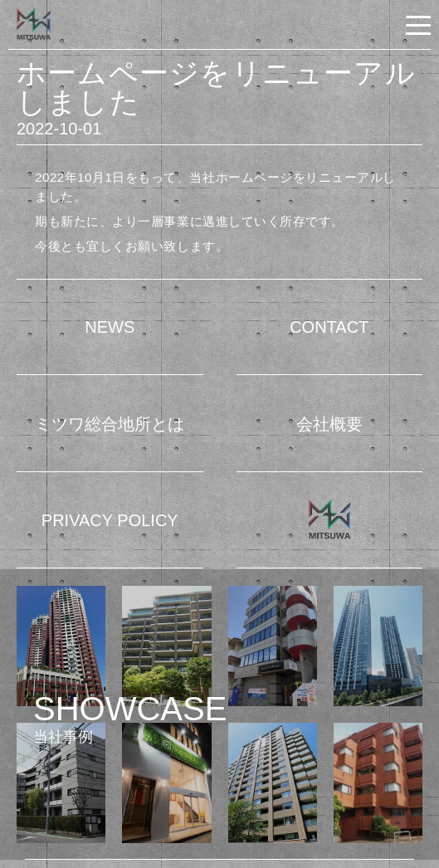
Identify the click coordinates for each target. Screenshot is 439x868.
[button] (418, 25)
